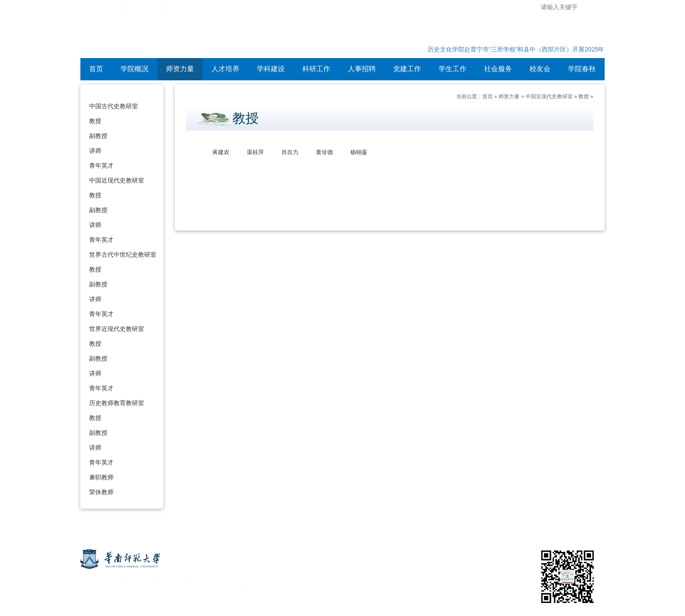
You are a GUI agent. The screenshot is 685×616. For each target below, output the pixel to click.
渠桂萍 (255, 152)
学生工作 (453, 69)
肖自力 (290, 152)
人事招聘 (362, 69)
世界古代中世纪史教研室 (123, 255)
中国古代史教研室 (114, 106)
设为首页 (182, 8)
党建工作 (407, 69)
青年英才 (101, 165)
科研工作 (316, 69)
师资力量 (180, 69)
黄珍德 (324, 152)
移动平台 (171, 578)
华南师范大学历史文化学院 (194, 37)
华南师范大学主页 (101, 8)
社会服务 (498, 69)
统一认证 (142, 578)
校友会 (540, 69)
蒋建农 (221, 152)
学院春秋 (582, 69)
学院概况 (135, 69)
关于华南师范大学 (101, 578)
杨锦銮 (359, 152)
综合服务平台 (147, 8)
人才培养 (225, 69)
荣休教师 (101, 492)
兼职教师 (101, 477)
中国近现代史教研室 (117, 180)
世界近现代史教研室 (117, 329)
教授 (95, 121)
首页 (96, 69)
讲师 (95, 151)
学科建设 (271, 69)
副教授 (98, 136)
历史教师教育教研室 (117, 403)
